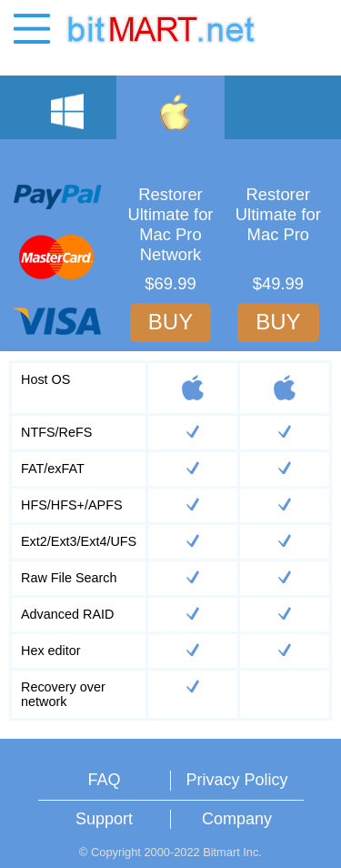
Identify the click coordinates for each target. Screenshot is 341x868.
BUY (170, 322)
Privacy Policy (236, 780)
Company (237, 819)
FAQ (104, 780)
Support (104, 819)
